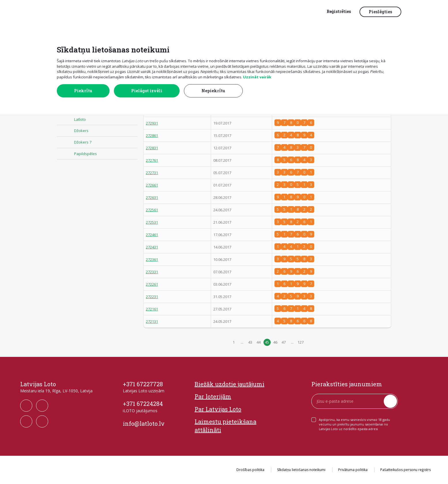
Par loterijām (213, 396)
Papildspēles (85, 154)
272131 (152, 321)
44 (259, 342)
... (242, 342)
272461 (152, 235)
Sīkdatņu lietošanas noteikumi (301, 470)
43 (250, 342)
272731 (152, 173)
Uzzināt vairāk (257, 77)
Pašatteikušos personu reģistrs (405, 470)
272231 (152, 297)
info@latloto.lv (144, 423)
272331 (152, 272)
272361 (152, 259)
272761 (152, 160)
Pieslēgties (380, 12)
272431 (152, 247)
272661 (152, 185)
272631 (152, 197)
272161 (152, 309)
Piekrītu (83, 91)
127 (301, 342)
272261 (152, 284)
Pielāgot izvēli (147, 91)
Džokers (81, 131)
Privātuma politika (353, 470)
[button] (418, 12)
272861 (152, 135)
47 (284, 342)
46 (275, 342)
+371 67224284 (143, 404)
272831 (152, 148)
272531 (152, 222)
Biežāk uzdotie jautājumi (229, 384)
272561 (152, 210)
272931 (152, 123)
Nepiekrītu (213, 91)
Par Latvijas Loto (218, 409)
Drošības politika (250, 470)
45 (267, 342)
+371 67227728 (143, 384)
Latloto (80, 119)
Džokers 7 (83, 142)
